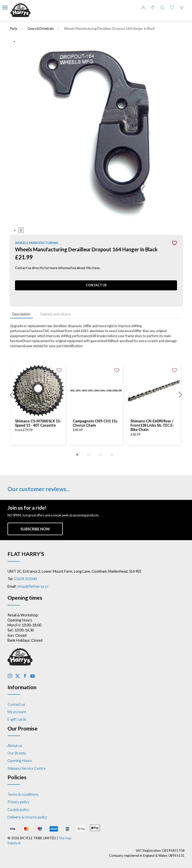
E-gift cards (17, 719)
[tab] (77, 455)
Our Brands (17, 753)
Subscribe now (35, 529)
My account (17, 712)
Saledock (14, 843)
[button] (5, 8)
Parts (14, 29)
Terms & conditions (23, 794)
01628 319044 (25, 579)
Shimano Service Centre (27, 768)
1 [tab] (21, 230)
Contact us (96, 285)
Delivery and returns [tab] (56, 314)
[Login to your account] (143, 8)
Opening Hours (20, 761)
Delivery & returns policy (27, 817)
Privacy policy (18, 802)
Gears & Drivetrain (41, 29)
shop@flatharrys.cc (33, 586)
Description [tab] (21, 314)
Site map (65, 838)
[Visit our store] (153, 8)
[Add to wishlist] (59, 370)
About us (15, 746)
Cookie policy (18, 810)
